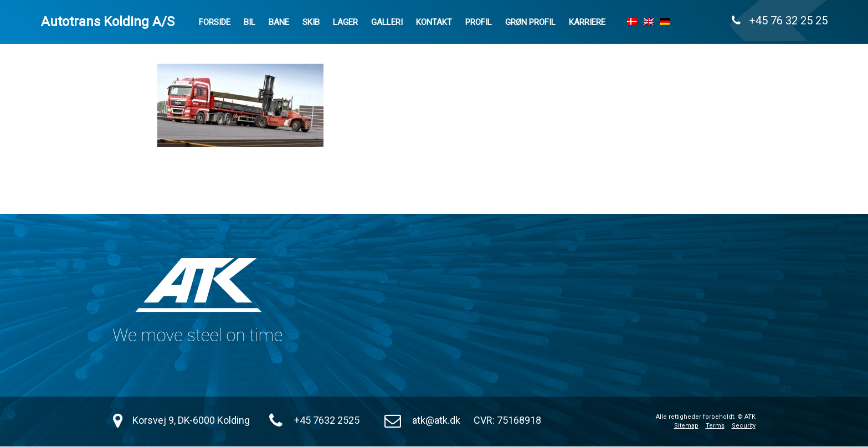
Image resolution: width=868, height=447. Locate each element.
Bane (279, 22)
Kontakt (434, 22)
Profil (479, 22)
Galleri (387, 22)
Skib (311, 22)
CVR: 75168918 (507, 420)
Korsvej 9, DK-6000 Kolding (191, 420)
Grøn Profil (530, 22)
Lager (345, 22)
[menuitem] (632, 22)
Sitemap (686, 426)
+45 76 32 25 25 (780, 20)
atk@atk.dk (436, 420)
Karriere (587, 22)
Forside (215, 22)
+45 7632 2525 (327, 420)
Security (744, 426)
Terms (715, 426)
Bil (250, 22)
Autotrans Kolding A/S (108, 22)
